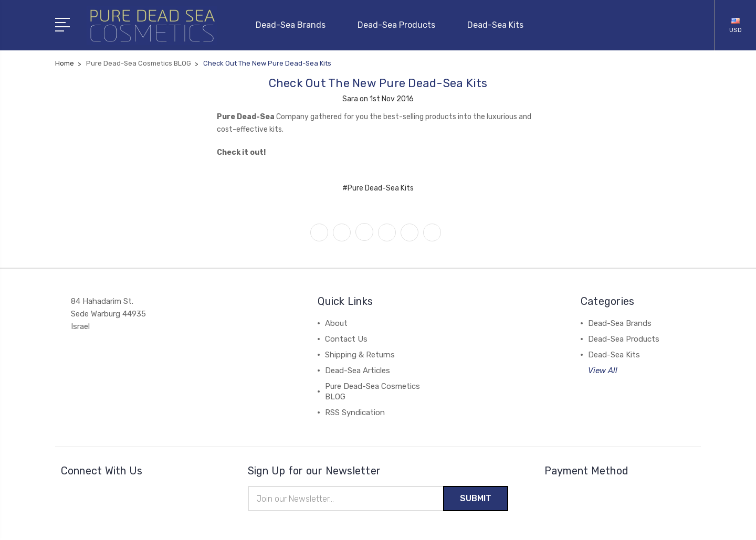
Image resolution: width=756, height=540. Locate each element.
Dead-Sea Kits (495, 24)
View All (603, 370)
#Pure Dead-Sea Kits (378, 188)
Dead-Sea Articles (358, 370)
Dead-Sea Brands (295, 24)
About (336, 323)
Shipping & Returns (360, 354)
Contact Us (346, 338)
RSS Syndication (355, 412)
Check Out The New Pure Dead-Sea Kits (378, 83)
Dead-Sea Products (401, 24)
